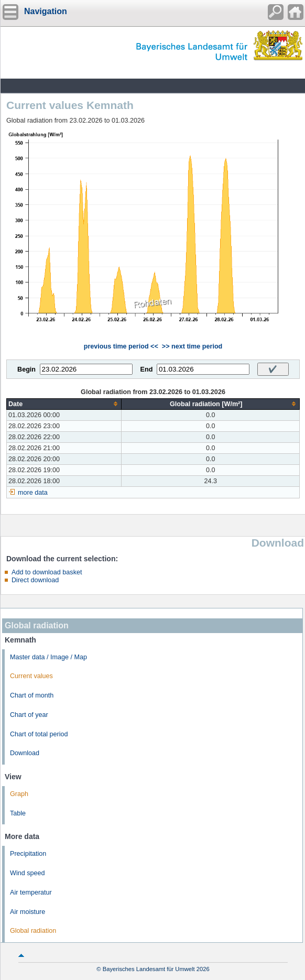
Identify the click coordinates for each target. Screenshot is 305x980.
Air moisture (28, 912)
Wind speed (28, 873)
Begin (26, 369)
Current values (31, 676)
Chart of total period (39, 734)
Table (18, 813)
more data (33, 493)
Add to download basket (47, 572)
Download (25, 753)
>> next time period (192, 346)
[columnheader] (64, 404)
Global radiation (33, 931)
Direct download (35, 580)
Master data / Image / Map (48, 657)
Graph (19, 794)
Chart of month (32, 695)
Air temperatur (31, 892)
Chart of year (29, 715)
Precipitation (28, 854)
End (147, 369)
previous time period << (121, 346)
